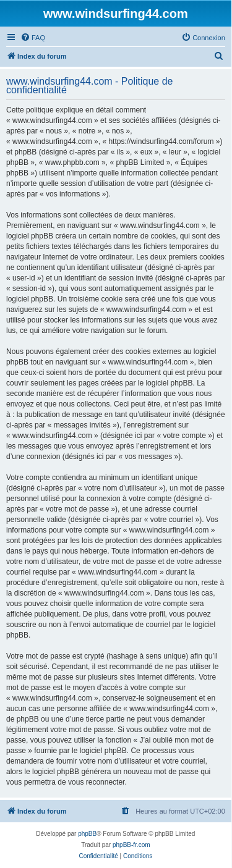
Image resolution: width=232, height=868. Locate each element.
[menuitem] (33, 38)
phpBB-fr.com (131, 845)
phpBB (87, 834)
